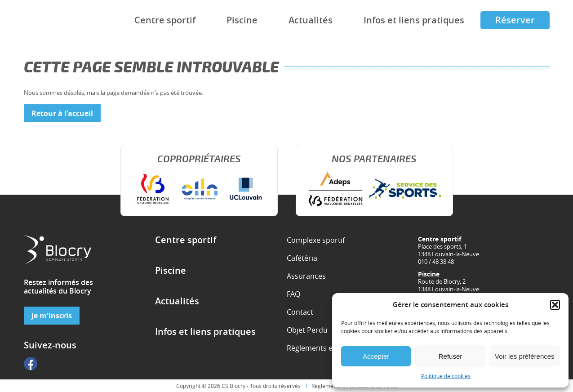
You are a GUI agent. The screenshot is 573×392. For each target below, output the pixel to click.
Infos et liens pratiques (414, 20)
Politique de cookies (446, 376)
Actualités (311, 20)
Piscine (242, 20)
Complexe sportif (316, 240)
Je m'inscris (52, 316)
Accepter (376, 356)
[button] (555, 305)
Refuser (451, 356)
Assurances (306, 276)
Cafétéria (302, 258)
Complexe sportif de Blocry (50, 20)
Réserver (515, 20)
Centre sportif (165, 20)
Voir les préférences (525, 356)
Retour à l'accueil (62, 113)
